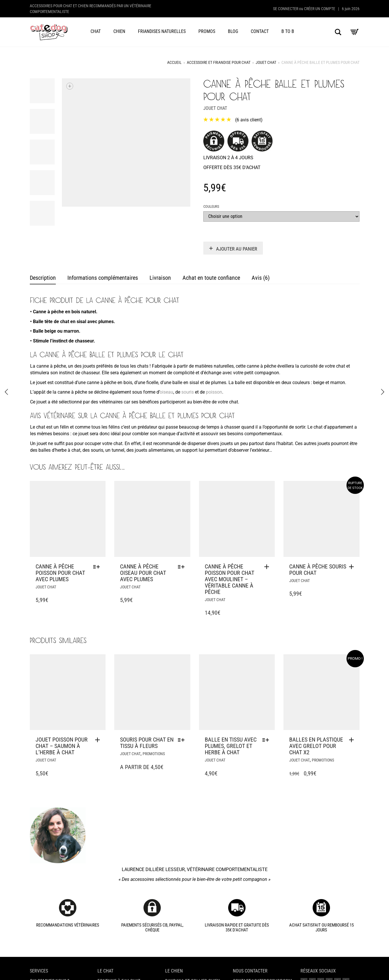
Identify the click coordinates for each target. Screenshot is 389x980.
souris (188, 392)
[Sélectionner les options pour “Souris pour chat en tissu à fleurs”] (183, 740)
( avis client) (249, 120)
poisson (214, 392)
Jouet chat (266, 62)
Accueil (174, 62)
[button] (268, 567)
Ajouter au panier (237, 249)
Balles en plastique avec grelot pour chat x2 (316, 746)
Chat (96, 31)
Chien (119, 31)
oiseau (166, 392)
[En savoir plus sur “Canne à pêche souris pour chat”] (353, 567)
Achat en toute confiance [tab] (211, 278)
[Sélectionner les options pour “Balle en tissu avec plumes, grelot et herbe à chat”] (267, 740)
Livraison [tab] (160, 278)
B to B (288, 31)
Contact (260, 31)
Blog (233, 31)
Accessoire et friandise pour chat (219, 62)
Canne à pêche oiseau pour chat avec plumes (143, 573)
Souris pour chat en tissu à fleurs (147, 743)
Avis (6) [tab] (261, 278)
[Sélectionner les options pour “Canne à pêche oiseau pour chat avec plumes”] (183, 567)
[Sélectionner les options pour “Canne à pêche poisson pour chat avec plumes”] (98, 567)
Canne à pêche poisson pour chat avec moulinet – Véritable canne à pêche (229, 579)
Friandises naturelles (162, 31)
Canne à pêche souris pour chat (318, 570)
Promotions (154, 754)
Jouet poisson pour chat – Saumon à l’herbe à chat (62, 746)
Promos (207, 31)
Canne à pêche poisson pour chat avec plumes (60, 573)
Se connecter (286, 9)
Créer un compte (320, 9)
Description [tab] (43, 278)
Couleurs (211, 206)
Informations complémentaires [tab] (103, 278)
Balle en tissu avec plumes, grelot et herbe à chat (231, 746)
